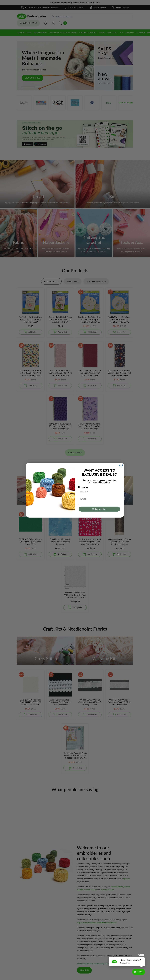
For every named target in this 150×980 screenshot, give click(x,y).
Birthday (83, 487)
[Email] (99, 499)
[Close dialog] (121, 465)
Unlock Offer (99, 509)
